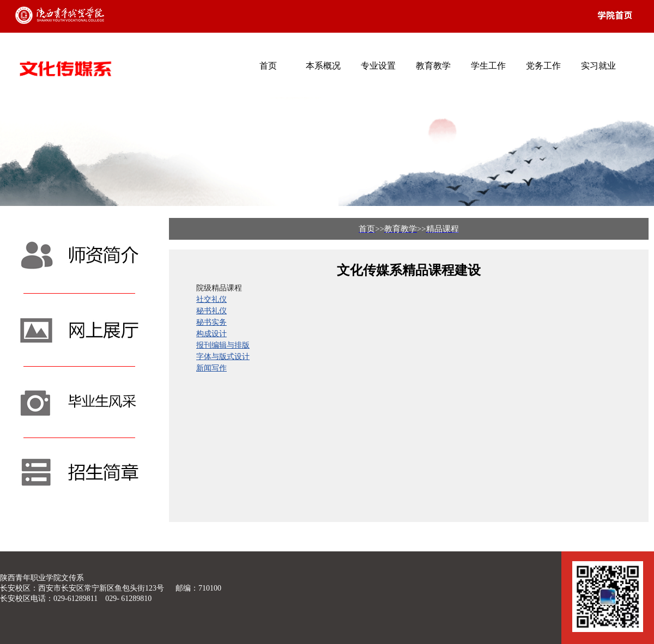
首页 (268, 66)
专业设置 (378, 66)
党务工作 (543, 66)
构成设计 (211, 333)
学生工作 (488, 66)
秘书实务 (211, 322)
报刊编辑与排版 (223, 345)
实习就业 (598, 66)
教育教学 (433, 66)
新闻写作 (211, 368)
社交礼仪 (211, 299)
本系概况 (323, 66)
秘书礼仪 (211, 311)
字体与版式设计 (223, 356)
